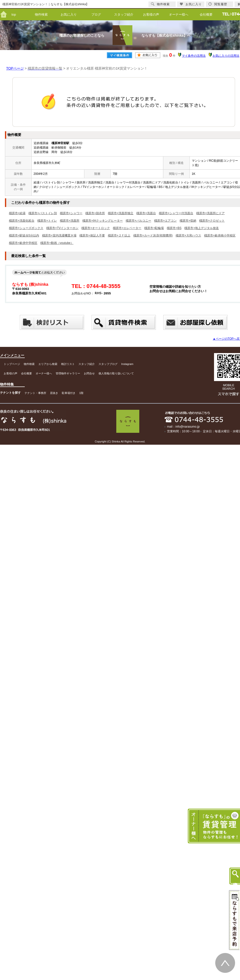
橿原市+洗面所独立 (121, 213)
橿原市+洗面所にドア (210, 213)
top (14, 14)
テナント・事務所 (35, 393)
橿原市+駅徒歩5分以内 (24, 235)
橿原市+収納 (188, 221)
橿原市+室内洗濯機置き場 (59, 235)
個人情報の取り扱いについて (116, 373)
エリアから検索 (48, 364)
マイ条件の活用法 (194, 56)
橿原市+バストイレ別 (43, 213)
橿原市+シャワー (71, 213)
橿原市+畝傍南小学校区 (220, 235)
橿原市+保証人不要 (92, 235)
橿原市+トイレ (47, 221)
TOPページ (15, 68)
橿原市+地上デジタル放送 (202, 228)
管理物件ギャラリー (68, 373)
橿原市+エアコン (165, 221)
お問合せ (89, 373)
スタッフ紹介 (124, 14)
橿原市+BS (174, 228)
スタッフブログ (108, 364)
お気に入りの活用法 (226, 56)
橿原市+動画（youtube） (57, 243)
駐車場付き (69, 393)
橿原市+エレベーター (127, 228)
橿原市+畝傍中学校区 (23, 243)
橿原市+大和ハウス (188, 235)
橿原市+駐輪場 (154, 228)
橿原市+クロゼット (212, 221)
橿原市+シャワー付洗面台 (176, 213)
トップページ (12, 364)
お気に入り (69, 14)
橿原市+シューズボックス (26, 228)
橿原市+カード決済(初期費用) (153, 235)
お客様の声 (151, 14)
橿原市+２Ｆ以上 (119, 235)
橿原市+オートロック (96, 228)
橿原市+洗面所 (70, 221)
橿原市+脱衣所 (95, 213)
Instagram (127, 364)
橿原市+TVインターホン (62, 228)
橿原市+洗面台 (146, 213)
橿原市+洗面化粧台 (22, 221)
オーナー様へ (179, 14)
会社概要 (206, 14)
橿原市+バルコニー (138, 221)
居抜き (54, 393)
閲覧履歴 (218, 4)
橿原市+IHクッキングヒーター (103, 221)
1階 (81, 393)
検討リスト (68, 364)
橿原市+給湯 (17, 213)
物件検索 (41, 14)
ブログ (96, 14)
